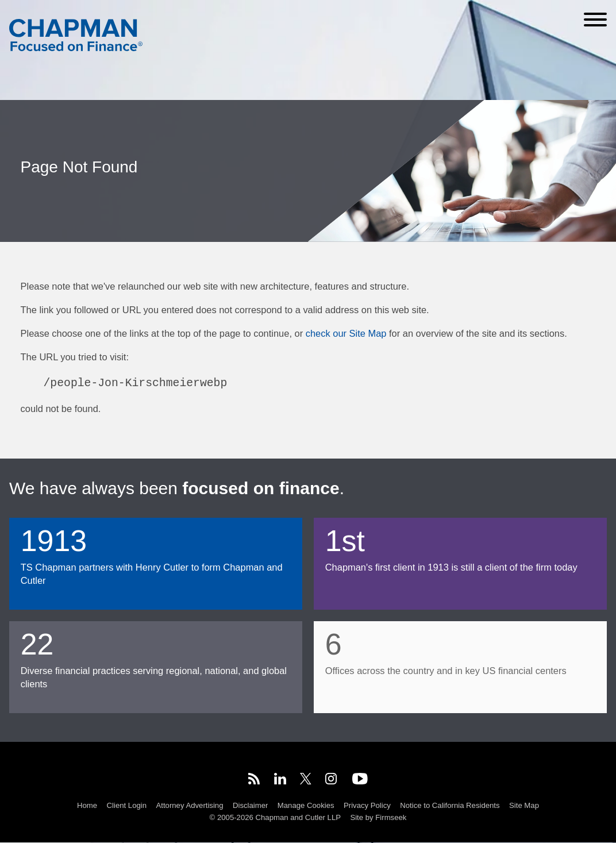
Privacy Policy (367, 805)
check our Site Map (346, 333)
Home (87, 805)
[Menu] (595, 20)
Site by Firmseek (378, 817)
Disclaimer (250, 805)
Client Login (127, 805)
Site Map (524, 805)
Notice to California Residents (450, 805)
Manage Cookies (306, 805)
